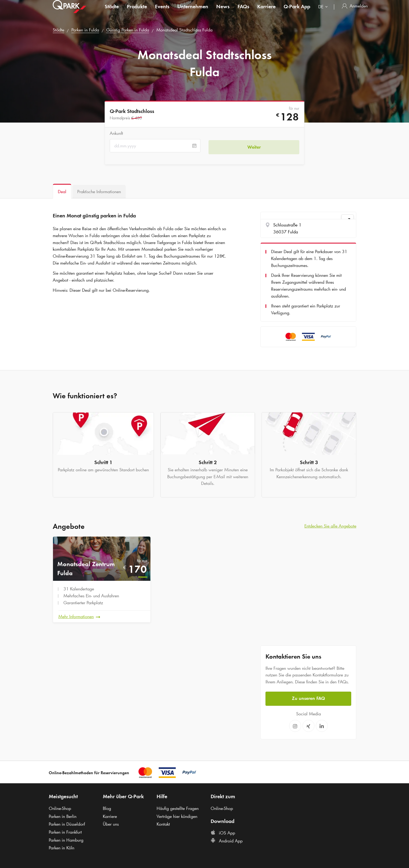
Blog (107, 807)
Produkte (137, 12)
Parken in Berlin (63, 815)
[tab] (62, 191)
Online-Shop (60, 807)
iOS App (223, 832)
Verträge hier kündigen (177, 815)
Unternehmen (193, 12)
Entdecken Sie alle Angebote (330, 526)
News (223, 12)
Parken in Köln (62, 847)
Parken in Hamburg (66, 839)
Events (162, 12)
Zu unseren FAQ (308, 697)
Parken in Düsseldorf (67, 823)
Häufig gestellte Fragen (178, 807)
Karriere (266, 12)
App (297, 12)
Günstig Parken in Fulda (128, 30)
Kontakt (163, 823)
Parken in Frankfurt (65, 831)
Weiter (254, 146)
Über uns (111, 823)
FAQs (243, 12)
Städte (112, 12)
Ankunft (116, 133)
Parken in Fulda (85, 30)
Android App (227, 839)
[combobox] (324, 13)
